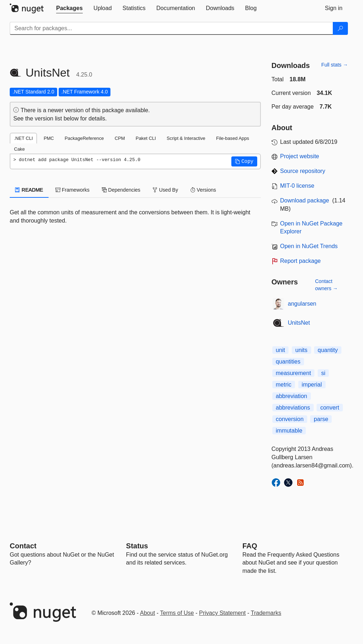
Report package (301, 261)
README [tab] (29, 190)
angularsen (302, 304)
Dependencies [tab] (121, 190)
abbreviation (292, 396)
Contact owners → (326, 285)
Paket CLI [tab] (146, 138)
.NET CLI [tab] (23, 138)
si (323, 373)
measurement (294, 373)
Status (137, 546)
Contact (23, 546)
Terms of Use (177, 613)
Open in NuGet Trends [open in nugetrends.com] (309, 246)
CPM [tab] (120, 138)
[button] (244, 161)
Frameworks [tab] (72, 190)
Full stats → (335, 65)
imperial (312, 385)
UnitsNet (299, 323)
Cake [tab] (19, 149)
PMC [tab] (49, 138)
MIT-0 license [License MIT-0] (297, 186)
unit (281, 350)
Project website (300, 156)
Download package (305, 200)
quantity (328, 350)
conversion (290, 419)
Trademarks (266, 613)
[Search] (340, 28)
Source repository (303, 171)
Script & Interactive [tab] (186, 138)
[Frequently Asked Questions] (250, 546)
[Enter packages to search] (171, 28)
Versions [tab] (203, 190)
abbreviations (293, 408)
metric (284, 385)
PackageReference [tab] (84, 138)
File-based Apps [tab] (233, 138)
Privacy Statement (222, 613)
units (301, 350)
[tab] (69, 8)
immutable (289, 431)
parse (321, 419)
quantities (288, 362)
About (148, 613)
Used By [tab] (165, 190)
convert (330, 408)
